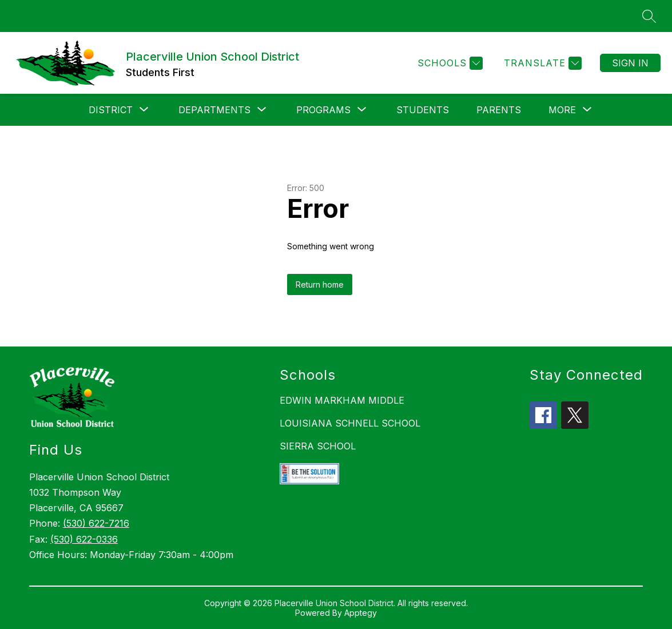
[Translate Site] (541, 63)
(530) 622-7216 (96, 523)
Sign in (630, 63)
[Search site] (649, 16)
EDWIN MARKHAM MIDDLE (342, 400)
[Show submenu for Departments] (214, 110)
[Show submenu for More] (562, 110)
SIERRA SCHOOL (318, 446)
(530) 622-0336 (84, 539)
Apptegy (361, 613)
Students (423, 110)
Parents (499, 110)
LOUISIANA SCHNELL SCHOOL (350, 423)
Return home (320, 284)
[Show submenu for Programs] (323, 110)
